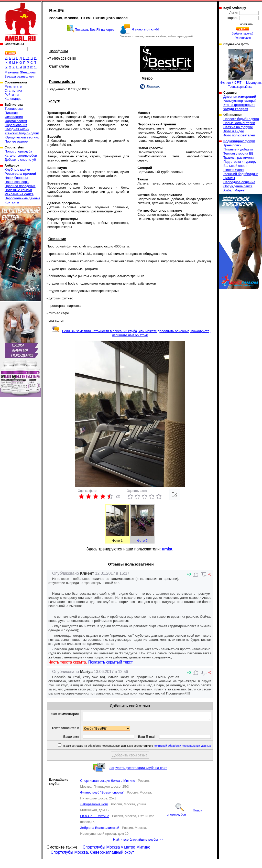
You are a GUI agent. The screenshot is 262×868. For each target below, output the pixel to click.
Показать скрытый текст (111, 662)
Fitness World (233, 170)
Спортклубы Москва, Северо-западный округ (92, 861)
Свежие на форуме (238, 127)
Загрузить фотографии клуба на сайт (138, 777)
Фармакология (16, 121)
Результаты (13, 86)
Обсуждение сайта (238, 186)
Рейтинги (12, 95)
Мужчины (12, 72)
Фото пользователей (239, 135)
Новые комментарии (239, 123)
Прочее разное (16, 141)
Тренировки (14, 109)
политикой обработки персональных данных (183, 755)
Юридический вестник (22, 137)
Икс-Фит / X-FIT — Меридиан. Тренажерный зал (241, 69)
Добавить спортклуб (20, 160)
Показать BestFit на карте (94, 30)
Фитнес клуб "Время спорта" (102, 801)
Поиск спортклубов (184, 821)
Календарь (13, 99)
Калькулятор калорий (240, 101)
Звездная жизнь (17, 129)
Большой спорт (235, 166)
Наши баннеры (16, 178)
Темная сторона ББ (238, 153)
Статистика (13, 90)
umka (167, 549)
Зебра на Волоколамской (100, 837)
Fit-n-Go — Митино (95, 825)
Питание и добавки (238, 149)
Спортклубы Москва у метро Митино (117, 856)
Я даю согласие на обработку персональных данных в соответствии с (137, 755)
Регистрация (243, 38)
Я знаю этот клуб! (145, 29)
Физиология (14, 117)
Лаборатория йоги (94, 813)
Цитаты (229, 178)
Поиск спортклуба (18, 151)
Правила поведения (20, 186)
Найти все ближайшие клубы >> (138, 848)
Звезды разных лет (19, 76)
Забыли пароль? (243, 34)
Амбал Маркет (234, 190)
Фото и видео (234, 131)
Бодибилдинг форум (239, 141)
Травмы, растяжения (239, 158)
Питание (11, 113)
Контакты (12, 202)
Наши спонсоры (17, 182)
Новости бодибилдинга (241, 119)
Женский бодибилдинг (22, 133)
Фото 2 (142, 541)
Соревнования (16, 125)
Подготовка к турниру (240, 162)
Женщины (28, 72)
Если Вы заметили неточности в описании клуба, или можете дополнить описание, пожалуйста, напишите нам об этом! (131, 333)
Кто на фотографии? (239, 105)
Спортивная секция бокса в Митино (108, 790)
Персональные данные (23, 198)
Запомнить (245, 24)
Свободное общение (239, 182)
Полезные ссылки (18, 190)
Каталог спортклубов (21, 155)
